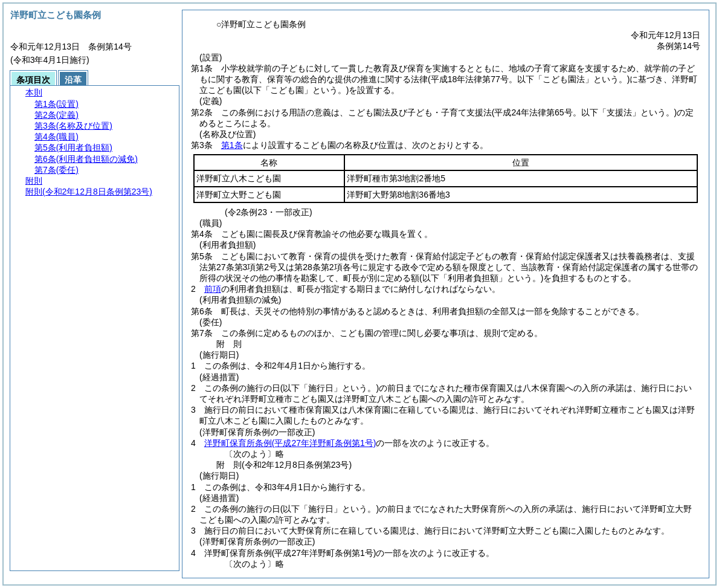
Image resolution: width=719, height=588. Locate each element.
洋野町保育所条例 (290, 443)
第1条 (232, 145)
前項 (213, 289)
